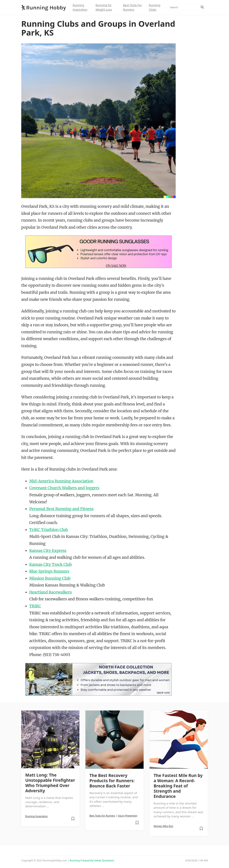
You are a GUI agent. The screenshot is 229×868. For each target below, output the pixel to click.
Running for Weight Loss (104, 7)
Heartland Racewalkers (51, 592)
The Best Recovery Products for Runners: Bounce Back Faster (112, 781)
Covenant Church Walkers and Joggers (64, 488)
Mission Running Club (50, 578)
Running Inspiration (80, 7)
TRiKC (35, 606)
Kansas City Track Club (51, 564)
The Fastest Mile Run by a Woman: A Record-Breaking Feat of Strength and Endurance (178, 786)
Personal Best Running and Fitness (61, 509)
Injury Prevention (128, 816)
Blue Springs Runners (49, 571)
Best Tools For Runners (132, 7)
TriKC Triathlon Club (49, 530)
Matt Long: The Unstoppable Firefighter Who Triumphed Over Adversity (50, 783)
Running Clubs (155, 7)
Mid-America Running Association (61, 481)
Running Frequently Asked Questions (92, 860)
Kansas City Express (48, 551)
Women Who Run (163, 826)
